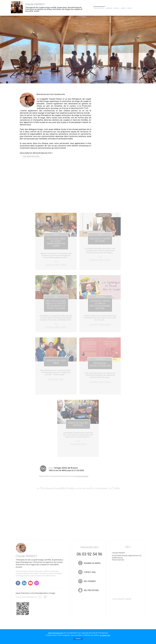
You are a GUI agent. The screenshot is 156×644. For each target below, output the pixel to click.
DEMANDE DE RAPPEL (114, 113)
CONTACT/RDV (139, 8)
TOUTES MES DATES (110, 195)
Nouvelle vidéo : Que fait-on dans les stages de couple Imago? (114, 137)
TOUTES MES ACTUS (110, 143)
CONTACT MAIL (113, 119)
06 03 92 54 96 (113, 107)
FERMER (78, 639)
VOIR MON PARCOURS (31, 157)
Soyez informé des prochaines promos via (64, 476)
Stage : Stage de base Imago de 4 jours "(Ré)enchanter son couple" (113, 157)
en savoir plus (105, 635)
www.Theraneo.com (56, 633)
